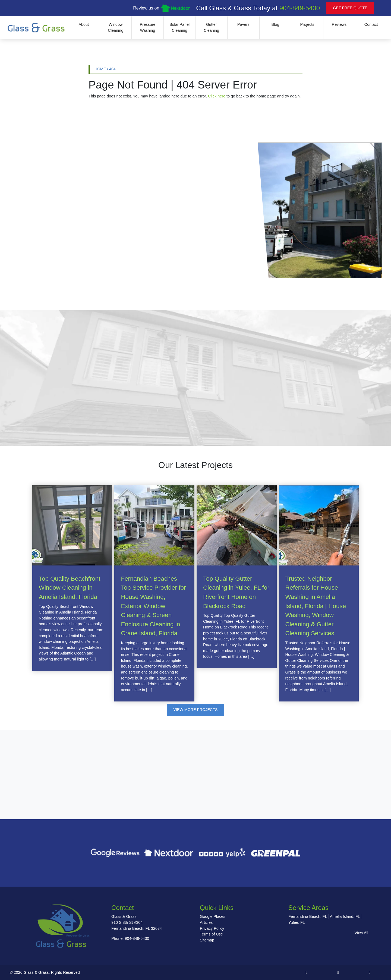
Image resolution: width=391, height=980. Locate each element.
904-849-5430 (300, 8)
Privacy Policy (212, 928)
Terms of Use (211, 934)
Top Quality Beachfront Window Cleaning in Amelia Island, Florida (70, 588)
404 (112, 69)
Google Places (213, 917)
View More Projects (196, 710)
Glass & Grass (36, 973)
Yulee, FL (297, 923)
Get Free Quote (350, 8)
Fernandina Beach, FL (308, 917)
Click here (217, 96)
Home (100, 69)
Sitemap (207, 940)
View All (361, 933)
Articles (206, 923)
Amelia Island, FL (345, 917)
